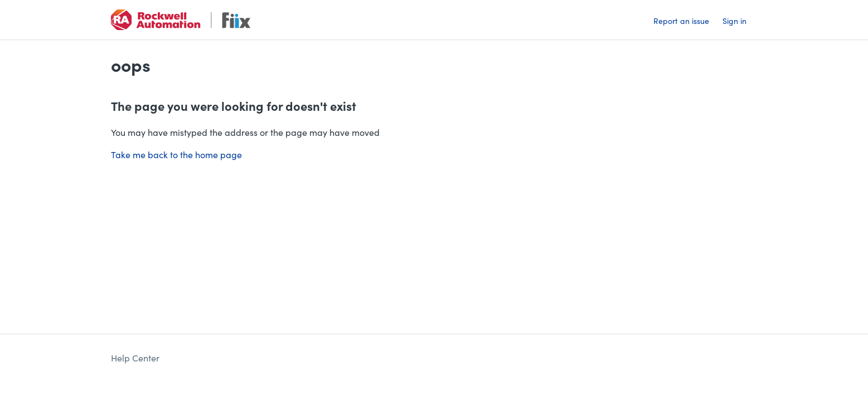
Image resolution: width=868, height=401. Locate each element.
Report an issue (681, 21)
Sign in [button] (734, 21)
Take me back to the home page (176, 154)
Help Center (135, 358)
